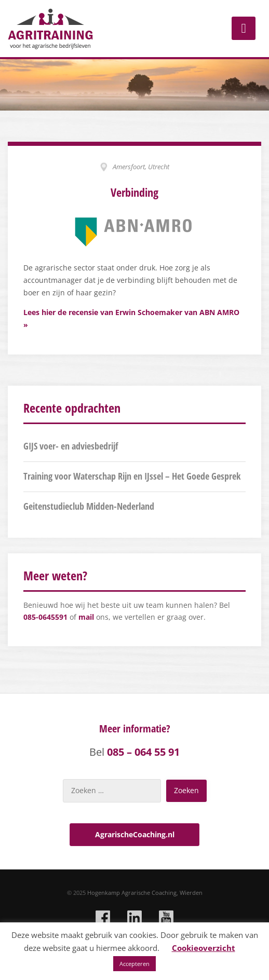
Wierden (191, 893)
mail (86, 617)
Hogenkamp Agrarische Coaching (132, 893)
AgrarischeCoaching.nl (135, 834)
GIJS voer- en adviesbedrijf (71, 446)
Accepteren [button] (134, 964)
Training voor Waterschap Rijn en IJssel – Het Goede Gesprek (132, 476)
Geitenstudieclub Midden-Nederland (89, 506)
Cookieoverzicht (204, 948)
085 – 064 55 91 (143, 752)
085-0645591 (45, 617)
